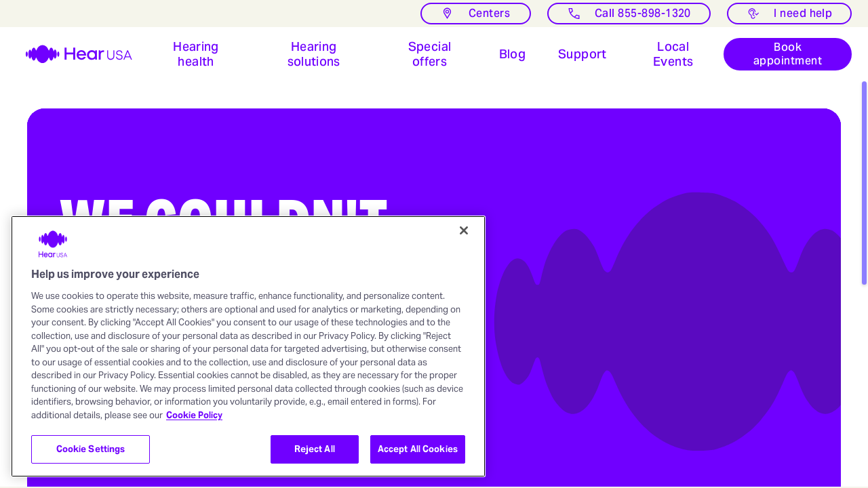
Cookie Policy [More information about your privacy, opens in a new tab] (194, 415)
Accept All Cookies (418, 449)
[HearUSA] (71, 54)
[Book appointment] (788, 54)
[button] (196, 54)
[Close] (464, 230)
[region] (248, 346)
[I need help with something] (789, 14)
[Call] (629, 14)
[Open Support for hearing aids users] (583, 54)
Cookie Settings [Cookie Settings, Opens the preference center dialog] (91, 449)
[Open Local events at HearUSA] (673, 54)
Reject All (315, 449)
